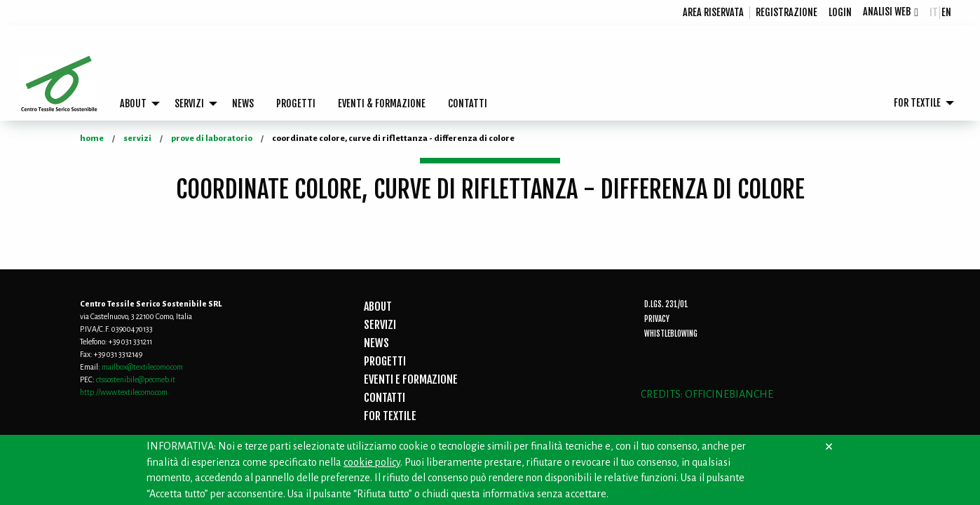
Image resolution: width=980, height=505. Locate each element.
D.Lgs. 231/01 (666, 304)
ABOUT (133, 103)
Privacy (657, 319)
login (840, 12)
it (934, 12)
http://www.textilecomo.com (124, 392)
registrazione (787, 12)
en (946, 12)
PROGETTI (296, 103)
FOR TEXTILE (917, 103)
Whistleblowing (671, 334)
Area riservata (713, 12)
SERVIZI (189, 103)
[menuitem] (714, 13)
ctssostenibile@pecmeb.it (136, 379)
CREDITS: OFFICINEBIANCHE (707, 394)
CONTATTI (468, 103)
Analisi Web (887, 12)
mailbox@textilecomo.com (142, 367)
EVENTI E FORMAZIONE (411, 379)
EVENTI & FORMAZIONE (382, 103)
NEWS (243, 103)
